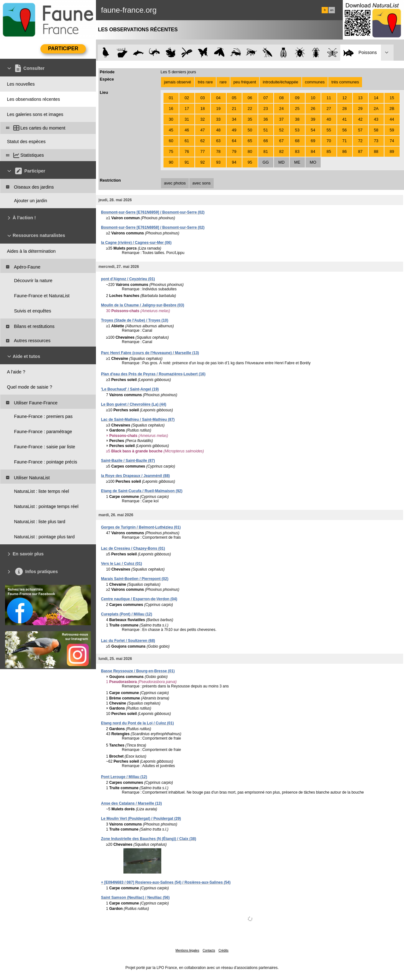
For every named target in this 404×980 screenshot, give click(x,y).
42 (360, 119)
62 (203, 141)
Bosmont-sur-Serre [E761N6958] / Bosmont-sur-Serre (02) (153, 227)
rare (223, 82)
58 (376, 130)
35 (250, 119)
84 (313, 151)
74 (392, 141)
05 (234, 98)
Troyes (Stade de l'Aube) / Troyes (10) (135, 320)
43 (376, 119)
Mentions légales (187, 950)
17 (187, 109)
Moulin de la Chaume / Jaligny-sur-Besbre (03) (143, 305)
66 (266, 141)
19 (218, 109)
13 (360, 98)
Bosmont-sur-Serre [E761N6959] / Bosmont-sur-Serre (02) (153, 212)
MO (313, 162)
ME (297, 162)
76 (187, 151)
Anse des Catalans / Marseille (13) (131, 803)
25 (297, 109)
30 (171, 119)
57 (360, 130)
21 (234, 109)
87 (360, 151)
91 (187, 162)
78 (218, 151)
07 (266, 98)
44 (392, 119)
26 (313, 109)
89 (392, 151)
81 (266, 151)
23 (266, 109)
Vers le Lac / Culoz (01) (122, 564)
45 (171, 130)
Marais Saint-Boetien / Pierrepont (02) (135, 579)
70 (329, 141)
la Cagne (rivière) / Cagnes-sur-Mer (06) (136, 243)
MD (282, 162)
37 (282, 119)
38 (297, 119)
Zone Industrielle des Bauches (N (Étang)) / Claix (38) (149, 839)
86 (345, 151)
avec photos (175, 183)
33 (218, 119)
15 (392, 98)
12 (345, 98)
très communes (345, 82)
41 (345, 119)
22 (250, 109)
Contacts (209, 950)
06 (250, 98)
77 (203, 151)
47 (203, 130)
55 (329, 130)
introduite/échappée (281, 82)
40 (329, 119)
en (332, 10)
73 (376, 141)
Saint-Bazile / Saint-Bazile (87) (128, 461)
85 (329, 151)
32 (203, 119)
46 (187, 130)
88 (376, 151)
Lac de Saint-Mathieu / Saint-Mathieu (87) (138, 420)
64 (234, 141)
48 (218, 130)
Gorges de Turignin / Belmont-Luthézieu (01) (141, 527)
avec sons (202, 183)
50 (250, 130)
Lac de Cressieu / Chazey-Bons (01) (133, 548)
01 (171, 98)
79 (234, 151)
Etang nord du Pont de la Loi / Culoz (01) (137, 723)
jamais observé (177, 82)
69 (313, 141)
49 (234, 130)
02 (187, 98)
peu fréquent (245, 82)
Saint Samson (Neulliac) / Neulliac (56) (135, 898)
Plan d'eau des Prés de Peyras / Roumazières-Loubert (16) (153, 374)
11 (329, 98)
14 (376, 98)
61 (187, 141)
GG (266, 162)
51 (266, 130)
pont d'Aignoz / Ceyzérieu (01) (128, 279)
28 (345, 109)
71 (345, 141)
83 (297, 151)
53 (297, 130)
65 (250, 141)
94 (234, 162)
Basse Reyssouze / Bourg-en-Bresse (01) (138, 671)
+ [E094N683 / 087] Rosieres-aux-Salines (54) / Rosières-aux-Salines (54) (166, 882)
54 (313, 130)
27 (329, 109)
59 (392, 130)
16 (171, 109)
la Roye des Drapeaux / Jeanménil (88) (135, 476)
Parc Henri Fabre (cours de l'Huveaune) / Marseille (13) (150, 353)
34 (234, 119)
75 (171, 151)
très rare (205, 82)
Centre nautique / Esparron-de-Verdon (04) (139, 599)
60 (171, 141)
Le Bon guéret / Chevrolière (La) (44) (134, 404)
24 (282, 109)
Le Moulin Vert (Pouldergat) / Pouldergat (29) (141, 819)
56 (345, 130)
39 (313, 119)
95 (250, 162)
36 (266, 119)
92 (203, 162)
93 (218, 162)
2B (392, 109)
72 (360, 141)
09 (297, 98)
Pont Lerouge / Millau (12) (124, 777)
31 (187, 119)
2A (376, 109)
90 (171, 162)
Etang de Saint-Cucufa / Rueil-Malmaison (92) (142, 491)
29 (360, 109)
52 (282, 130)
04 (218, 98)
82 (282, 151)
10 (313, 98)
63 (218, 141)
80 (250, 151)
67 (282, 141)
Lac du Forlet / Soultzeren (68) (128, 641)
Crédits (223, 950)
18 (203, 109)
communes (315, 82)
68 (297, 141)
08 (282, 98)
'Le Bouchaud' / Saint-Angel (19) (130, 389)
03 (203, 98)
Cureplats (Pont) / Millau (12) (127, 614)
